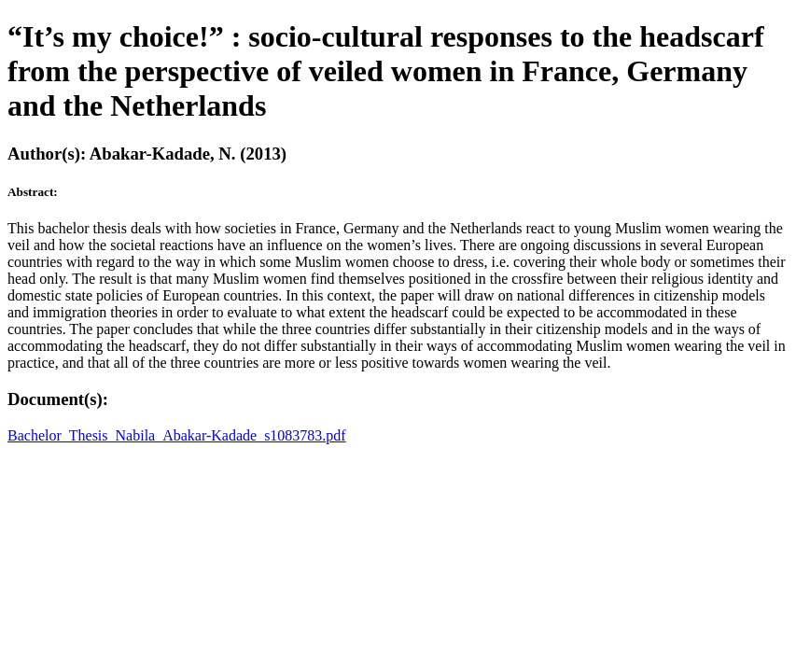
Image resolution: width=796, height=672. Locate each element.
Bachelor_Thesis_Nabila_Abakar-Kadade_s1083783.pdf (177, 435)
